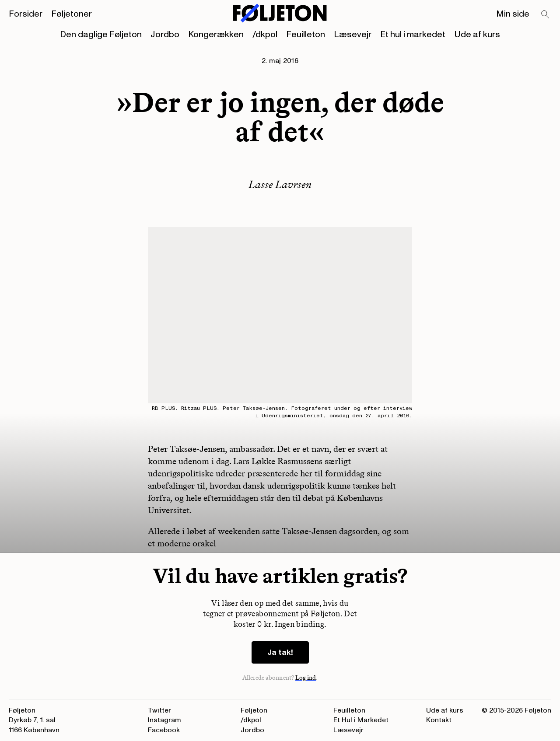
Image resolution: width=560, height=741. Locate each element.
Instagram (164, 720)
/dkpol (265, 35)
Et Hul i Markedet (361, 720)
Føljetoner (72, 14)
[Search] (546, 15)
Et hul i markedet (413, 35)
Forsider (26, 14)
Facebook (164, 730)
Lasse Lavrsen (280, 184)
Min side (513, 14)
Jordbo (165, 35)
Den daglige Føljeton (101, 35)
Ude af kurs (477, 35)
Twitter (159, 710)
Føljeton (254, 710)
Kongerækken (216, 35)
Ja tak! (280, 652)
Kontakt (439, 720)
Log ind (306, 678)
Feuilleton (306, 35)
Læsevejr (353, 35)
